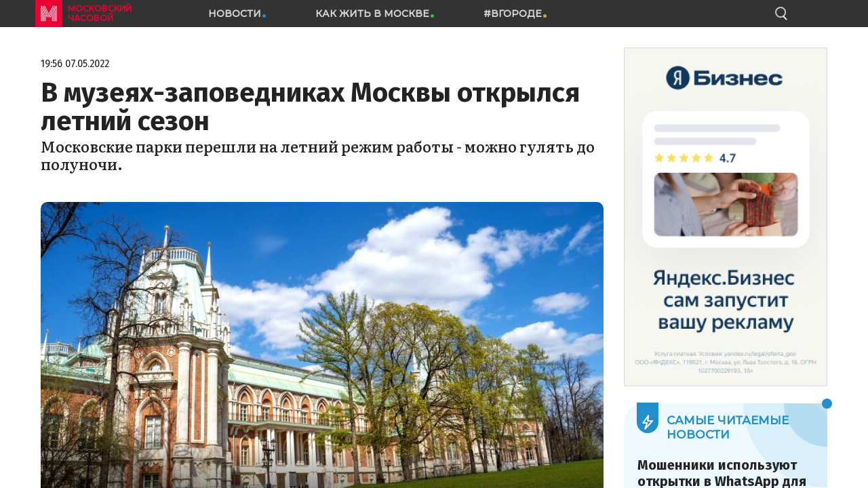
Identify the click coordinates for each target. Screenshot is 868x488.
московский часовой (100, 13)
